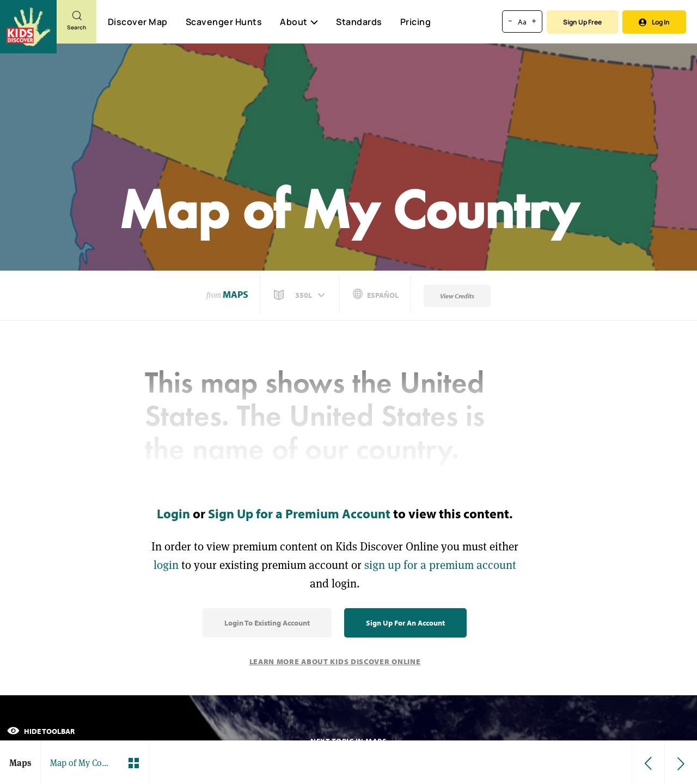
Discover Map (138, 22)
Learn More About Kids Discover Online (335, 661)
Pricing (416, 22)
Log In (654, 22)
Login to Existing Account (267, 623)
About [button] (299, 22)
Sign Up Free (582, 22)
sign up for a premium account (440, 565)
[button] (301, 295)
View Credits (457, 296)
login (166, 565)
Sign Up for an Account (405, 623)
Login (173, 513)
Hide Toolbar (41, 731)
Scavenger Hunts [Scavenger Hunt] (224, 22)
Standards (359, 22)
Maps (236, 294)
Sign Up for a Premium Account (299, 513)
